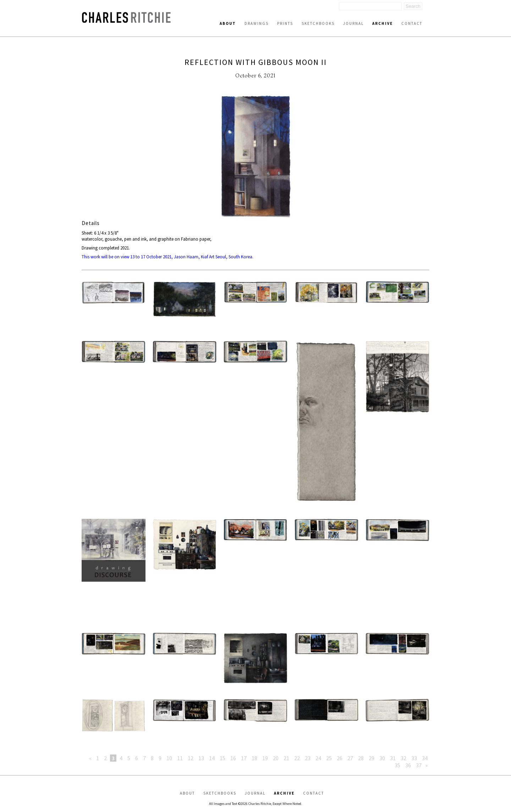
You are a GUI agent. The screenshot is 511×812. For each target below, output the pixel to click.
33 (414, 758)
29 (372, 758)
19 (265, 758)
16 (233, 758)
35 (397, 765)
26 (340, 758)
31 (393, 758)
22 (297, 758)
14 (212, 758)
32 (403, 758)
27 (350, 758)
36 (408, 765)
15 (222, 758)
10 (169, 758)
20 (276, 758)
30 (382, 758)
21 (286, 758)
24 (318, 758)
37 (419, 765)
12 (191, 758)
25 (329, 758)
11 (180, 758)
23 (308, 758)
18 (254, 758)
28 (361, 758)
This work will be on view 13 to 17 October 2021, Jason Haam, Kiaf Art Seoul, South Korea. (167, 257)
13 (201, 758)
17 (244, 758)
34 (425, 758)
